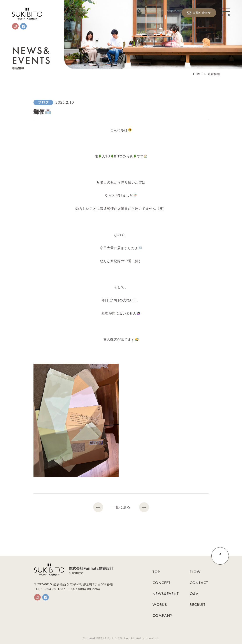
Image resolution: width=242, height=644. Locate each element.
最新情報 (214, 74)
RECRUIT (198, 605)
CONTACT (199, 583)
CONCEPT (161, 583)
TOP (156, 572)
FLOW (195, 572)
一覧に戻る (121, 507)
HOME (198, 74)
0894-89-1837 (54, 589)
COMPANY (162, 615)
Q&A (194, 594)
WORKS (160, 605)
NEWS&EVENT (166, 594)
